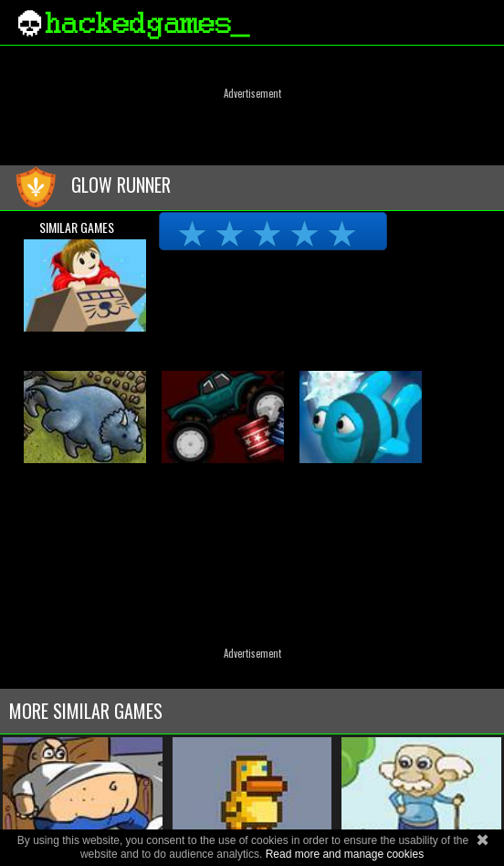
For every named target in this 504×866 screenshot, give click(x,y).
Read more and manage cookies (345, 854)
